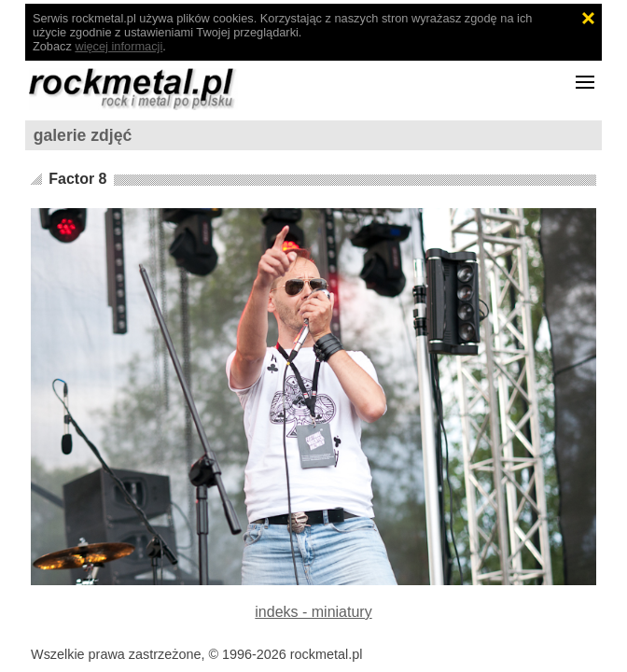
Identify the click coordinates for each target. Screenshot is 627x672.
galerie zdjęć (83, 135)
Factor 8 (77, 179)
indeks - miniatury (313, 612)
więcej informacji (118, 46)
